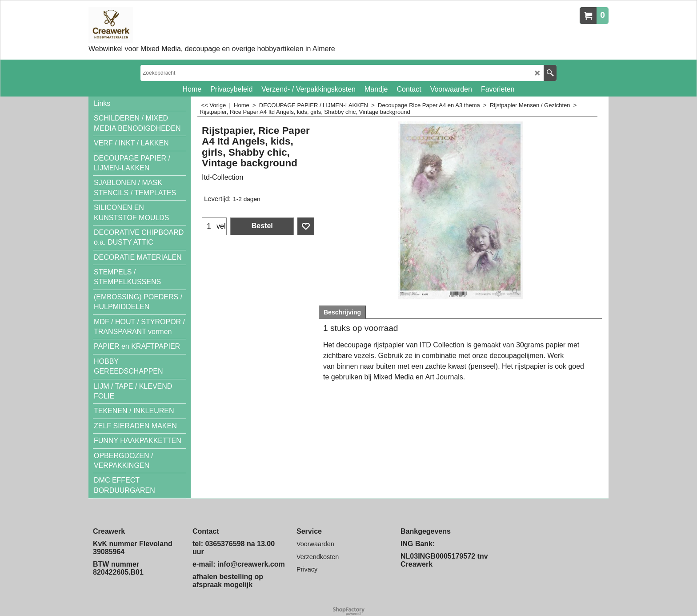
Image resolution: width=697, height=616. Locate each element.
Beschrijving (342, 312)
